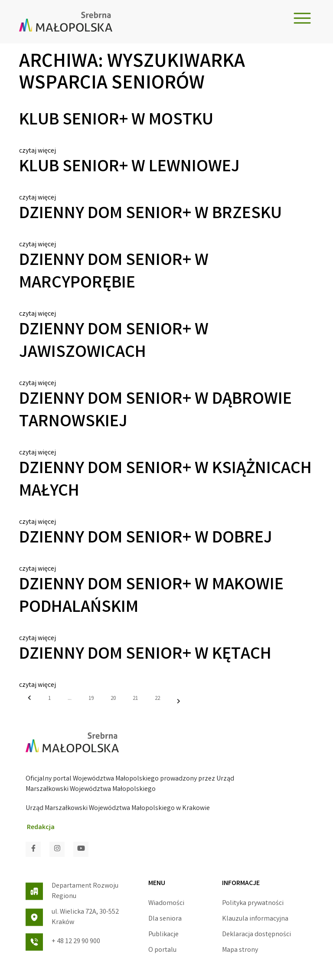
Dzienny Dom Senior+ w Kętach (145, 655)
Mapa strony (240, 950)
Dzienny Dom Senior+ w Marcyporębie (114, 273)
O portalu (162, 950)
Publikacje (163, 935)
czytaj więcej (38, 151)
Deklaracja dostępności (256, 935)
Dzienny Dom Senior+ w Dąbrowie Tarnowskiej (155, 412)
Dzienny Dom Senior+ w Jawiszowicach (114, 342)
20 (113, 699)
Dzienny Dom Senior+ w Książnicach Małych (165, 481)
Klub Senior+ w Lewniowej (129, 168)
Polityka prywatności (253, 903)
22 (157, 699)
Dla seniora (165, 919)
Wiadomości (166, 903)
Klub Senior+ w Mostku (116, 121)
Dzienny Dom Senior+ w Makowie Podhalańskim (151, 597)
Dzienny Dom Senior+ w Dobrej (146, 539)
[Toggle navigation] (302, 18)
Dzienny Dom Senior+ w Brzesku (150, 215)
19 (91, 699)
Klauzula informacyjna (255, 919)
